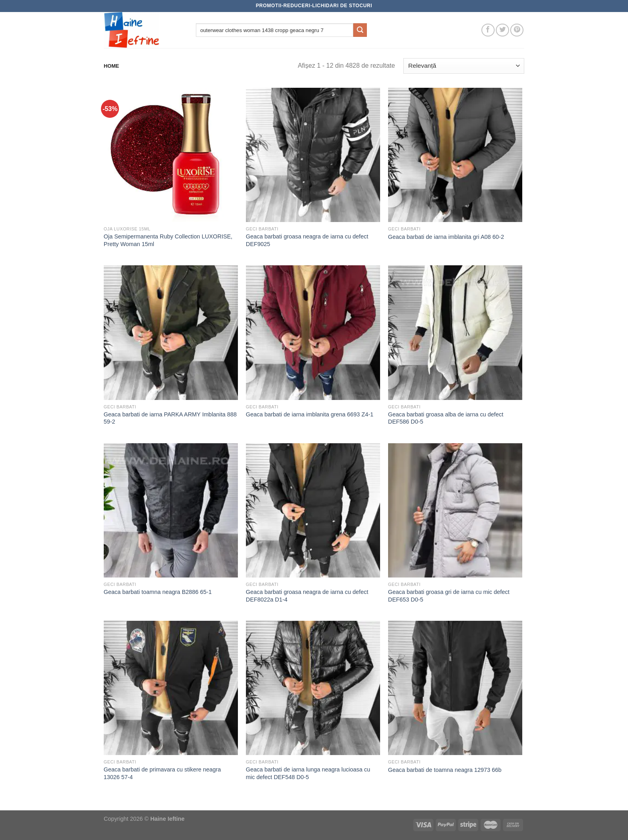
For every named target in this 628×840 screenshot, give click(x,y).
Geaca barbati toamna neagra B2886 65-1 (158, 592)
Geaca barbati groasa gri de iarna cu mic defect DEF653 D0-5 (449, 596)
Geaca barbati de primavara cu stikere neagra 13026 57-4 (162, 773)
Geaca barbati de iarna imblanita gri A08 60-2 (446, 237)
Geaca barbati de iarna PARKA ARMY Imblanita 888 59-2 (170, 418)
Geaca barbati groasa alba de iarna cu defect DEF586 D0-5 (446, 418)
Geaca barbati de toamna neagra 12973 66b (445, 770)
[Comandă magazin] (464, 66)
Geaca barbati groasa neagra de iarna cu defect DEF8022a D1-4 (307, 596)
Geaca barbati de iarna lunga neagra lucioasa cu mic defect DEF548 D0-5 (308, 773)
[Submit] (360, 30)
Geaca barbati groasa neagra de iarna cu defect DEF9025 (307, 240)
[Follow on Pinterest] (517, 30)
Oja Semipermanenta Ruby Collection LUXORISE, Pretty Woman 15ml (168, 240)
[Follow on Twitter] (502, 30)
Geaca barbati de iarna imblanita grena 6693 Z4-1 (310, 414)
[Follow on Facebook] (488, 30)
